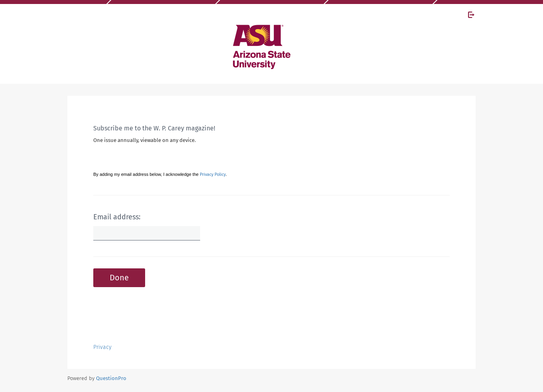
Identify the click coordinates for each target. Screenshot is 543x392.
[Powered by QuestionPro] (111, 378)
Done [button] (119, 278)
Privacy (102, 347)
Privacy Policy (213, 174)
